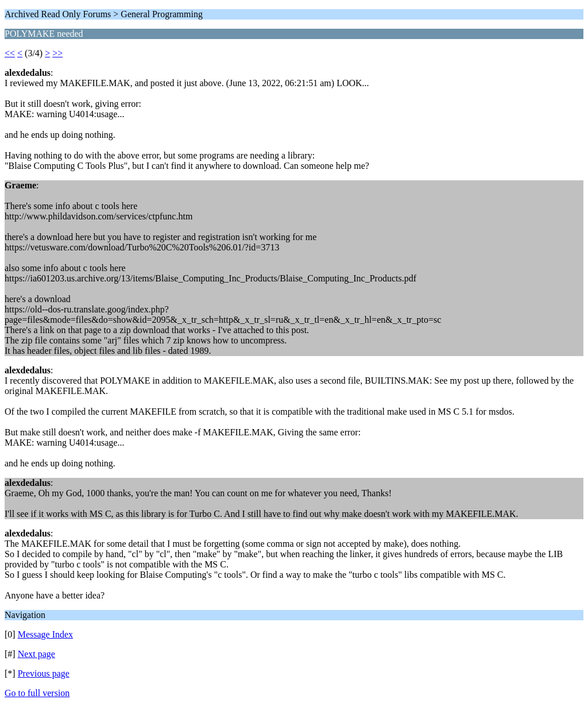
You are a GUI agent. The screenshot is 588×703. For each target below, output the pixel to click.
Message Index (45, 634)
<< (10, 53)
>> (57, 53)
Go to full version (37, 693)
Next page (36, 654)
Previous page (44, 673)
